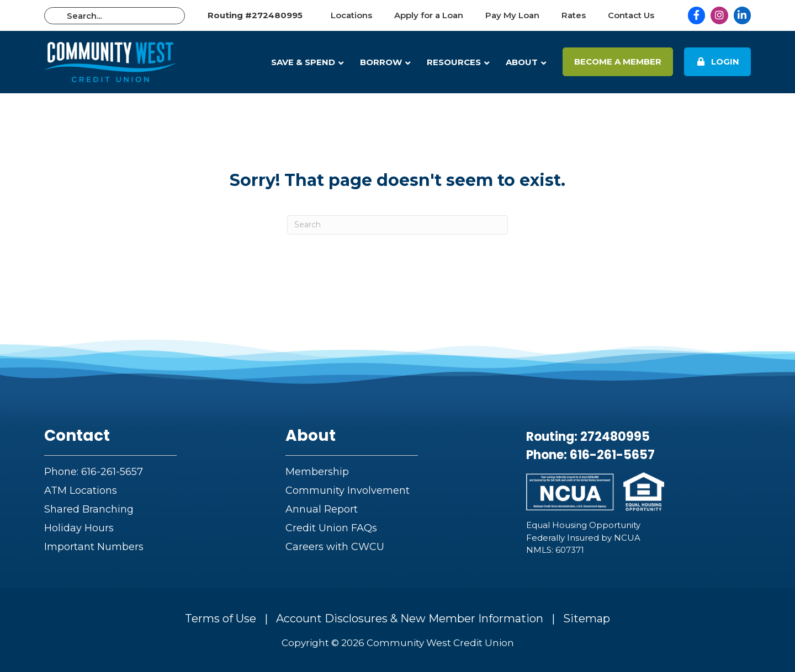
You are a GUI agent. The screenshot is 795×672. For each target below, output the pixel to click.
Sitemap (587, 618)
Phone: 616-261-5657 (94, 472)
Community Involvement (348, 490)
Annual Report (322, 509)
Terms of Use (221, 618)
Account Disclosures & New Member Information (410, 618)
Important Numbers (94, 547)
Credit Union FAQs (331, 528)
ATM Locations (81, 490)
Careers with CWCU (335, 547)
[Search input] (115, 16)
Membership (317, 472)
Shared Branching (89, 509)
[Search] (397, 225)
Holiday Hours (79, 528)
